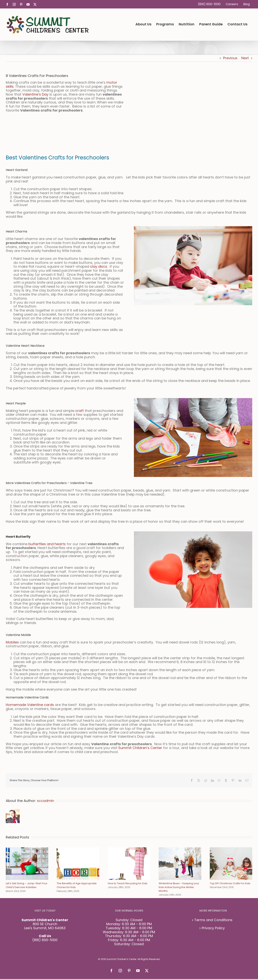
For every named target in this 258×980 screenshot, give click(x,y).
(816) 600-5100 (45, 940)
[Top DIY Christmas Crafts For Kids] (231, 850)
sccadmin (45, 801)
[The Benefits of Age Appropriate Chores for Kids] (78, 850)
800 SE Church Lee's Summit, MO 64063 (45, 926)
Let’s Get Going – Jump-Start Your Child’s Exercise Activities (27, 885)
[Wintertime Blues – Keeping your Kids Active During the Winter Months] (180, 850)
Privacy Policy (213, 928)
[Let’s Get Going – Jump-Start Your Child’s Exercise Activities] (27, 850)
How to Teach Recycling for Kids (128, 883)
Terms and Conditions (213, 920)
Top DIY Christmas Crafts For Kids (230, 883)
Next (245, 58)
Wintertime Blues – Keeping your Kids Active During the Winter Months (179, 887)
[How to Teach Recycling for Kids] (129, 850)
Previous (230, 58)
